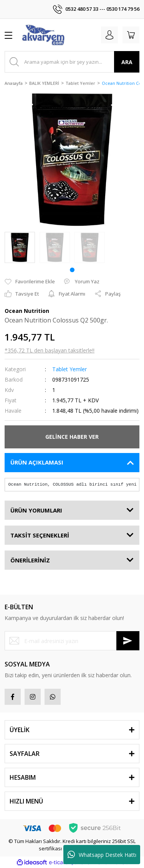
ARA (127, 62)
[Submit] (128, 641)
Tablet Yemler (70, 369)
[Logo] (43, 35)
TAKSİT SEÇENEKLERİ (40, 535)
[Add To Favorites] (30, 282)
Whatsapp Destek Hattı (102, 855)
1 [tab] (72, 270)
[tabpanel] (20, 247)
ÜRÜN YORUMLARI (36, 510)
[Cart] (131, 35)
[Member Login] (109, 35)
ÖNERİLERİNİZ (30, 560)
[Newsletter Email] (72, 641)
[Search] (72, 62)
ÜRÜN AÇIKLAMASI (37, 462)
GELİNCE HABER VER (72, 437)
